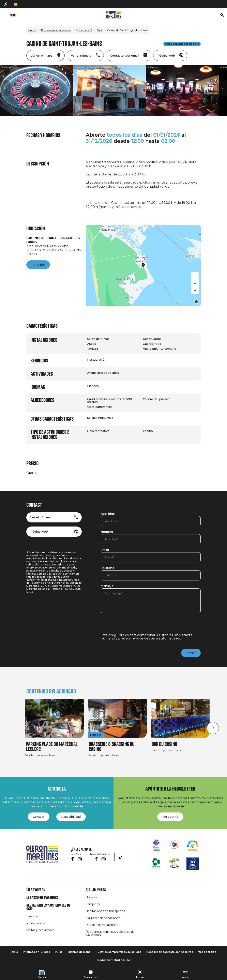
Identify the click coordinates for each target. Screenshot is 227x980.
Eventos (32, 916)
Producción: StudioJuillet (114, 960)
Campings (93, 904)
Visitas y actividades (40, 930)
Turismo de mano (79, 952)
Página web (39, 532)
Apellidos (108, 514)
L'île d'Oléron (36, 890)
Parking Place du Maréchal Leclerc (52, 747)
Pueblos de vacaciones (102, 925)
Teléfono (108, 568)
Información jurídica (36, 952)
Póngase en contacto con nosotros (170, 952)
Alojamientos (96, 890)
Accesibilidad (71, 817)
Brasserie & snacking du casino (112, 747)
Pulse (59, 952)
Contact (39, 817)
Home (32, 30)
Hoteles (91, 897)
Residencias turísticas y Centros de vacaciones (110, 933)
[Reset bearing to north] (195, 290)
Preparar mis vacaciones (56, 30)
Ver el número (41, 517)
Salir (100, 30)
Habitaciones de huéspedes (105, 911)
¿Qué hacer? (84, 30)
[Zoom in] (195, 276)
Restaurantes (36, 923)
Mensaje (107, 586)
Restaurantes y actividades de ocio (48, 907)
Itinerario (38, 265)
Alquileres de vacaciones (103, 918)
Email (105, 550)
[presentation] (132, 626)
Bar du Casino (164, 744)
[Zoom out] (195, 283)
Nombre (107, 532)
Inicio (14, 952)
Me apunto (170, 817)
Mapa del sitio (207, 952)
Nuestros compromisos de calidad (118, 952)
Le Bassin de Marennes (42, 898)
